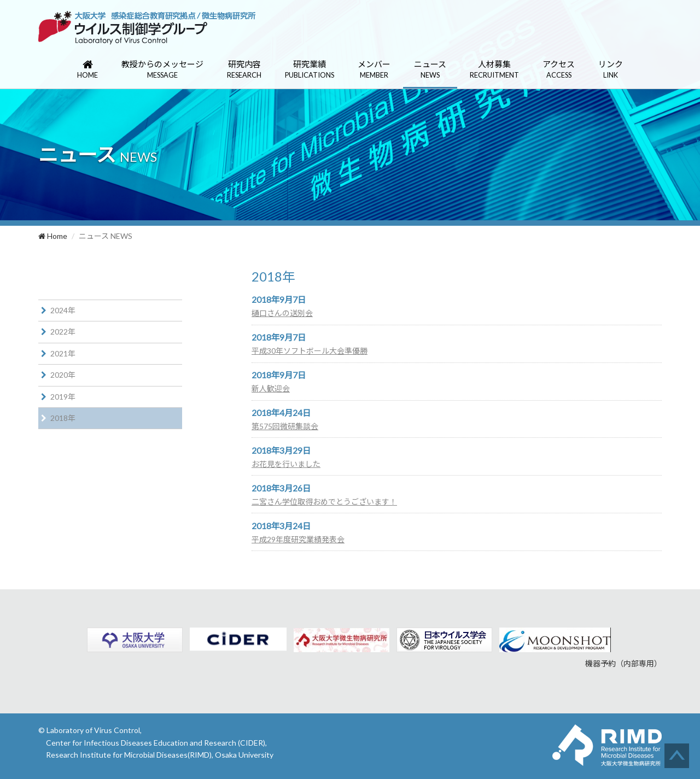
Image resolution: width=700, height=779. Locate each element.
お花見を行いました (286, 464)
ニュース (430, 70)
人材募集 (494, 70)
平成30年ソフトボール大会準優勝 (310, 351)
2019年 (63, 397)
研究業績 (310, 70)
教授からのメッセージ (162, 70)
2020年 (63, 375)
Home (53, 236)
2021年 (63, 353)
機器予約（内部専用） (623, 663)
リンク (611, 70)
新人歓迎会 (271, 388)
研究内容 (244, 70)
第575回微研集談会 (285, 426)
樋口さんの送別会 (282, 313)
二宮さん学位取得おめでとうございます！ (324, 502)
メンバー (374, 70)
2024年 (63, 310)
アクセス (559, 70)
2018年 (63, 418)
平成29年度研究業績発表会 (298, 539)
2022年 (63, 332)
